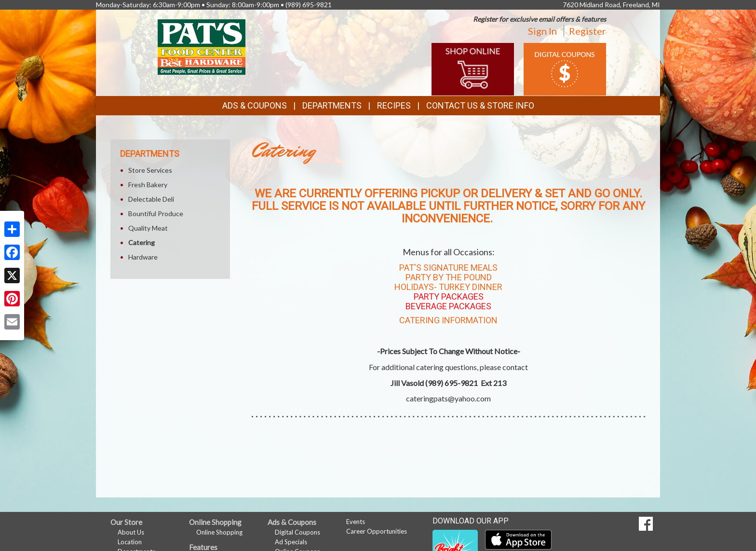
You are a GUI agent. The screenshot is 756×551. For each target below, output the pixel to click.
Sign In (542, 31)
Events (356, 522)
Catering (142, 242)
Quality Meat (148, 228)
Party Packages (449, 296)
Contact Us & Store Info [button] (480, 105)
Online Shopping (219, 532)
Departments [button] (332, 105)
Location (130, 542)
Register (587, 31)
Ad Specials (291, 542)
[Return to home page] (202, 46)
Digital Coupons (297, 532)
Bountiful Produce (156, 214)
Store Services (150, 170)
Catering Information (448, 320)
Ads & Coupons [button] (255, 105)
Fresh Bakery (148, 185)
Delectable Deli (151, 199)
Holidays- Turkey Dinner (448, 287)
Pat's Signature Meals (448, 268)
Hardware (143, 257)
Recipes (394, 105)
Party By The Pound (449, 277)
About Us (131, 532)
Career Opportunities (377, 531)
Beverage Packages (448, 306)
